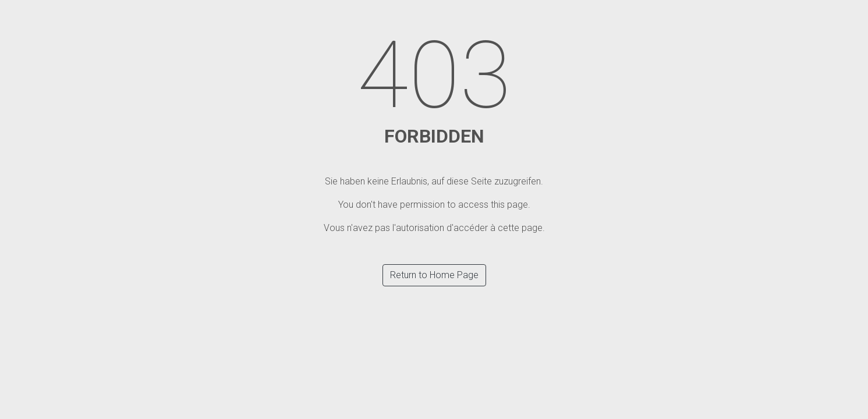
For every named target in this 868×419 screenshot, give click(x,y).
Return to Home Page (434, 275)
